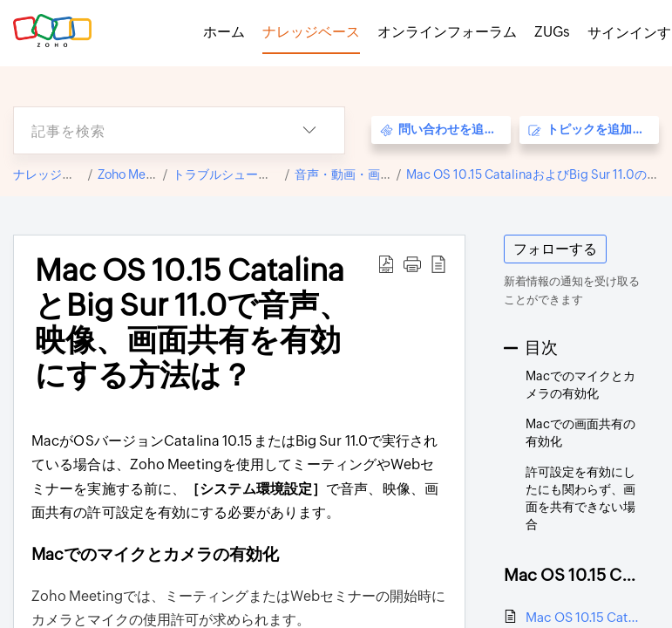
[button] (309, 130)
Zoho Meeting (136, 174)
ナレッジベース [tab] (311, 32)
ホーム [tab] (224, 32)
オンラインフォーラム (447, 32)
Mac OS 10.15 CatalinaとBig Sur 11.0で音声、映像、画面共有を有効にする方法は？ (584, 617)
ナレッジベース (56, 174)
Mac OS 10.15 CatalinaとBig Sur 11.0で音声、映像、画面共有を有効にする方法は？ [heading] (192, 323)
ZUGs (552, 32)
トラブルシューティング (240, 174)
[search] (144, 130)
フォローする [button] (555, 249)
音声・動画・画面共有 (356, 174)
